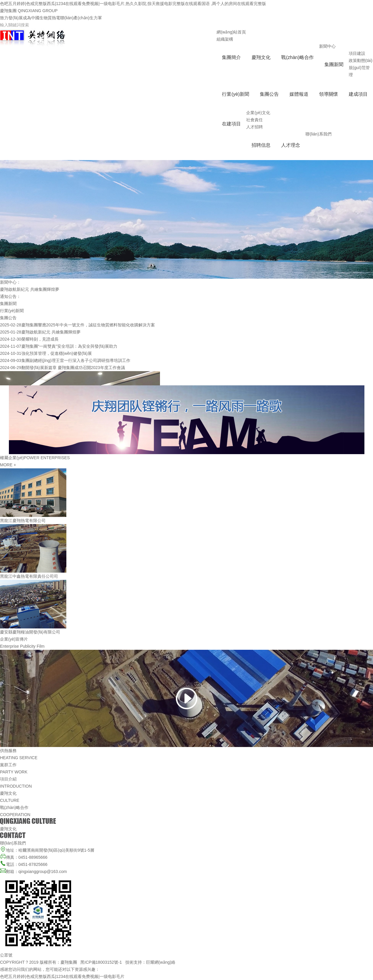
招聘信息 (261, 145)
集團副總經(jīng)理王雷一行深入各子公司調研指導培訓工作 (76, 360)
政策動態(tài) (361, 60)
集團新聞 (334, 64)
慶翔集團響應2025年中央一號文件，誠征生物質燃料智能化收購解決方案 (88, 325)
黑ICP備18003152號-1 (101, 962)
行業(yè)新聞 (236, 94)
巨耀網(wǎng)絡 (161, 962)
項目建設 (357, 53)
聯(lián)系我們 (318, 134)
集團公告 (269, 94)
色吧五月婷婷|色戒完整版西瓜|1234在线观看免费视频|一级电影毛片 (62, 976)
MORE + (8, 465)
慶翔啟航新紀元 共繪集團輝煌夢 (30, 289)
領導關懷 (329, 94)
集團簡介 (231, 57)
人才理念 (291, 145)
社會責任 (254, 120)
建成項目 (358, 94)
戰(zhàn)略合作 (297, 57)
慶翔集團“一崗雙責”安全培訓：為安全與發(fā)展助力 (69, 346)
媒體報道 (299, 94)
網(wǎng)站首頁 (231, 32)
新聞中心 (327, 46)
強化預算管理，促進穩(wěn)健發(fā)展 (57, 353)
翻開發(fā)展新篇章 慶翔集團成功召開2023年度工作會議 (73, 368)
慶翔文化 (261, 57)
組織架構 (225, 39)
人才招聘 (254, 127)
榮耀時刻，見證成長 (40, 339)
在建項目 (231, 124)
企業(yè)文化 (258, 113)
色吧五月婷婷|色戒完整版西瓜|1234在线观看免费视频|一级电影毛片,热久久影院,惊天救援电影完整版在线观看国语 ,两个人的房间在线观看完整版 (133, 4)
